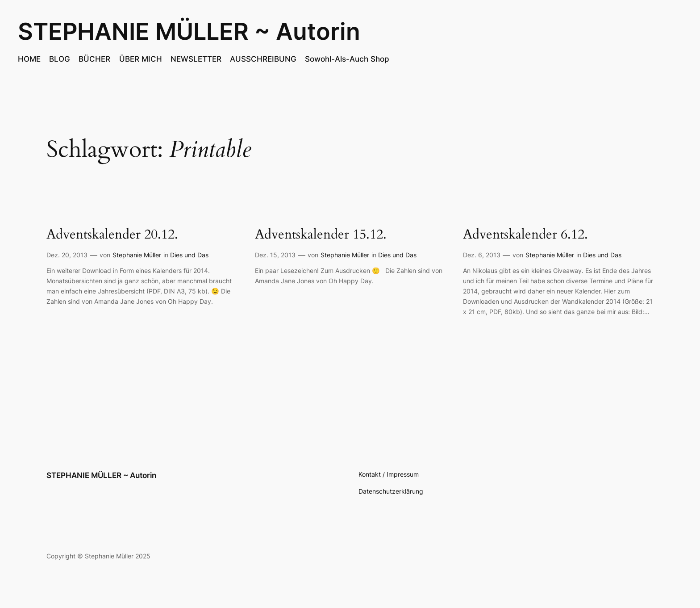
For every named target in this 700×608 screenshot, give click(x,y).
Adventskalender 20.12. (112, 235)
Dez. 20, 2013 (67, 255)
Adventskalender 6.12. (525, 235)
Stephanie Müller (137, 255)
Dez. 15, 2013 (275, 255)
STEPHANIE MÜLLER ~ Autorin (189, 31)
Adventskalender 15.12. (321, 235)
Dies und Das (189, 255)
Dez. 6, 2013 (482, 255)
